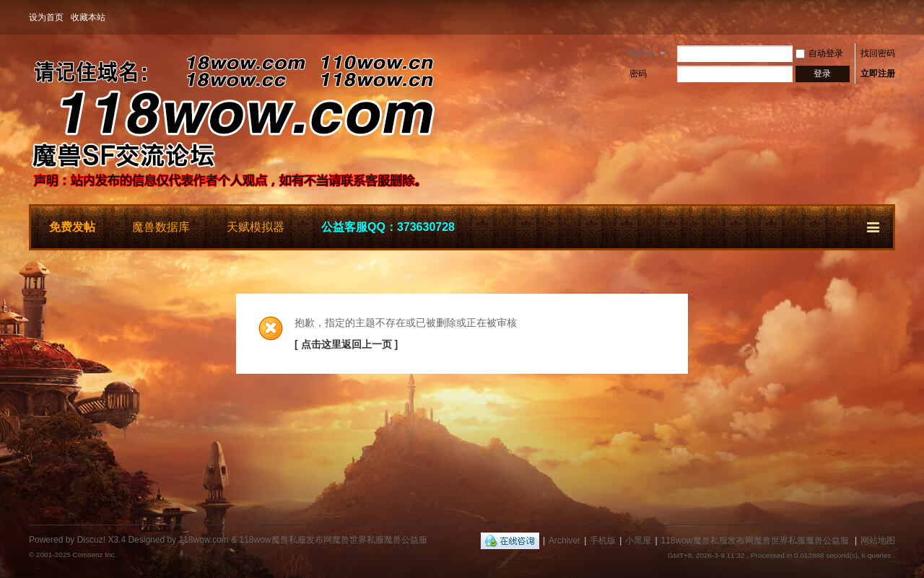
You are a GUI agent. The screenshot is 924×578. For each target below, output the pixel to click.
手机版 (603, 540)
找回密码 (878, 53)
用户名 (642, 53)
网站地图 (878, 540)
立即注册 (878, 74)
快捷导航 (874, 225)
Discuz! (91, 540)
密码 (638, 74)
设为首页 (46, 17)
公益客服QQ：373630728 (388, 227)
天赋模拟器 (256, 227)
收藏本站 (88, 17)
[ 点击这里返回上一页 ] (346, 344)
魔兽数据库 (161, 227)
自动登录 (819, 53)
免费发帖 (72, 227)
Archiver (565, 540)
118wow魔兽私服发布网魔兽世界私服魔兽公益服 (755, 540)
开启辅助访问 (892, 17)
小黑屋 (638, 540)
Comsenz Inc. (94, 555)
